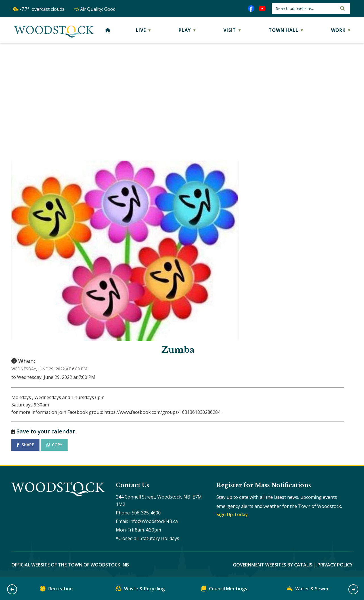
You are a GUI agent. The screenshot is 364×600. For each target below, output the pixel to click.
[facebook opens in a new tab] (251, 9)
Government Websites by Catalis (273, 565)
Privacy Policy (335, 565)
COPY (54, 445)
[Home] (108, 30)
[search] (306, 8)
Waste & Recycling (140, 590)
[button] (342, 8)
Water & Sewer (308, 590)
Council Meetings (224, 590)
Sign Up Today (232, 514)
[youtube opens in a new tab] (262, 9)
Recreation (56, 590)
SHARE (25, 445)
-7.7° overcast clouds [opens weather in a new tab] (42, 9)
